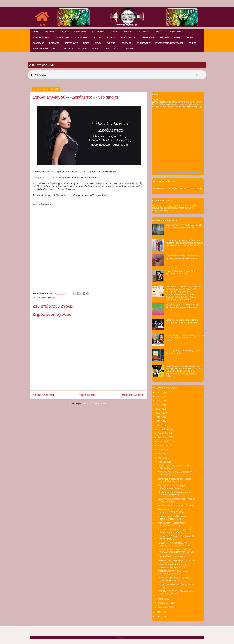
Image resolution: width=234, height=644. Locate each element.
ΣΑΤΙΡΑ (86, 43)
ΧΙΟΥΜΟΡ (82, 49)
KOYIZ (106, 49)
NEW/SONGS (129, 49)
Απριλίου (163, 462)
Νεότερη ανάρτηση (43, 395)
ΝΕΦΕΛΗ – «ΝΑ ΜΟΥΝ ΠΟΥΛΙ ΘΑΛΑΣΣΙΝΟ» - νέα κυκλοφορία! (174, 544)
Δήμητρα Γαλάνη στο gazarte (171, 556)
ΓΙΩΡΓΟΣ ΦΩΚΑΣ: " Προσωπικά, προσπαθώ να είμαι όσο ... (173, 572)
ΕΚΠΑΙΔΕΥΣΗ (175, 32)
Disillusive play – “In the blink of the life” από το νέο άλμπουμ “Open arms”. (184, 226)
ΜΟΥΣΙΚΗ (111, 37)
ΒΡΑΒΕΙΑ (65, 32)
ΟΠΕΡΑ (177, 37)
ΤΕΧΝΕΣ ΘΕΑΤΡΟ (40, 49)
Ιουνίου (162, 454)
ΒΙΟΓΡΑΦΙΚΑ (50, 32)
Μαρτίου (162, 599)
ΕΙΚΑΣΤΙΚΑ (128, 32)
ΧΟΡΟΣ (95, 49)
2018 (158, 421)
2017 (158, 425)
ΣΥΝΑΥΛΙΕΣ (126, 43)
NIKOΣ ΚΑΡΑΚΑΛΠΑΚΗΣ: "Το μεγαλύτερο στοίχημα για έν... (172, 566)
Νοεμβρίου (163, 433)
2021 (158, 409)
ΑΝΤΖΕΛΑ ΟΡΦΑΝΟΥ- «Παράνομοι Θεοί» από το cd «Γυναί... (174, 531)
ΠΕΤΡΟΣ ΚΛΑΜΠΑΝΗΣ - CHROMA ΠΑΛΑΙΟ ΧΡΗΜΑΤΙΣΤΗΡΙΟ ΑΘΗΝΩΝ (176, 551)
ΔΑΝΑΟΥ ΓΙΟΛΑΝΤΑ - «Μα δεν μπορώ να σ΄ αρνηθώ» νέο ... (176, 592)
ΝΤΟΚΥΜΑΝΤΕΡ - (147, 37)
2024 (158, 396)
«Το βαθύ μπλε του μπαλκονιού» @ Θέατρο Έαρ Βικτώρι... (174, 493)
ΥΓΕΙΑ (56, 49)
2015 (158, 616)
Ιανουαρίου (164, 607)
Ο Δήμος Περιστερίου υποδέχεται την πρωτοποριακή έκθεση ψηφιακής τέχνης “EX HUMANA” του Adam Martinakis (184, 243)
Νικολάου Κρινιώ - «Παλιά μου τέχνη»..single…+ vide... (172, 517)
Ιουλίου (162, 449)
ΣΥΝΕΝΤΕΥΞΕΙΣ (143, 43)
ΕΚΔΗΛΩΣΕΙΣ (144, 32)
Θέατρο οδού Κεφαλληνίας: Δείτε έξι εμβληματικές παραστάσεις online (182, 321)
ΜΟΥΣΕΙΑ (98, 37)
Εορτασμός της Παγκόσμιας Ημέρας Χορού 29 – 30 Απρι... (174, 480)
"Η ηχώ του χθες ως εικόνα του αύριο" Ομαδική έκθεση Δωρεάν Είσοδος (183, 306)
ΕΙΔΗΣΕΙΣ (114, 32)
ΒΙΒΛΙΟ (36, 32)
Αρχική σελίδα (87, 395)
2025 (158, 392)
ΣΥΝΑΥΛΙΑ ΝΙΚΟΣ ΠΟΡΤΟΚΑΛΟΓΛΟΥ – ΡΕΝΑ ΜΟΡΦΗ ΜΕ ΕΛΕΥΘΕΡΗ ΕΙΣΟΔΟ (185, 338)
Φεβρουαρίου (165, 603)
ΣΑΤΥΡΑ (98, 43)
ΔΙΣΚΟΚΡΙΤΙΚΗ (98, 32)
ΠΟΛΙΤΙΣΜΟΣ (38, 43)
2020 (158, 413)
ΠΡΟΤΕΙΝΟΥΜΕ (71, 43)
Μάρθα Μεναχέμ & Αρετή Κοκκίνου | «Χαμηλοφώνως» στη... (174, 579)
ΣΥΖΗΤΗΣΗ (111, 43)
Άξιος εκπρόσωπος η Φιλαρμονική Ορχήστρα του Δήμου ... (173, 487)
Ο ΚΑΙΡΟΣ (165, 37)
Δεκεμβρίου (164, 429)
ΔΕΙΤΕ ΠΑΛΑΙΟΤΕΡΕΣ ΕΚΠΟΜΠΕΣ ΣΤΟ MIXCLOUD (178, 188)
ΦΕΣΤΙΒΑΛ (68, 49)
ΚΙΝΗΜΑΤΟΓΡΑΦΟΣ (64, 37)
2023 (158, 401)
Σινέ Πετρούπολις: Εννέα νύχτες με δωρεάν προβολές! (182, 352)
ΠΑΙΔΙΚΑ (190, 37)
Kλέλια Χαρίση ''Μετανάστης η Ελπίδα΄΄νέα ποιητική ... (171, 524)
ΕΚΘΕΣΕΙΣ (159, 32)
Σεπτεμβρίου (164, 441)
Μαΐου (161, 458)
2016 (158, 612)
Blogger (120, 638)
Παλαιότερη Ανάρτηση (132, 395)
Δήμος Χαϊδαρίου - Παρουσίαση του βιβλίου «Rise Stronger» (182, 272)
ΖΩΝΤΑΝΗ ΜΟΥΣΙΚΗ (42, 37)
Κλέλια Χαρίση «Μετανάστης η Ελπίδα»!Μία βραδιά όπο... (176, 467)
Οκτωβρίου (164, 437)
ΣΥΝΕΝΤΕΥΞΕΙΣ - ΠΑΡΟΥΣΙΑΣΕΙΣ (169, 43)
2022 (158, 405)
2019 (158, 417)
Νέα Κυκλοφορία (128, 37)
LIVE (116, 49)
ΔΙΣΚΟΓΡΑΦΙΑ (80, 32)
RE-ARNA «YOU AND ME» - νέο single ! (176, 505)
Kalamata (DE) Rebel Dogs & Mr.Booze (176, 560)
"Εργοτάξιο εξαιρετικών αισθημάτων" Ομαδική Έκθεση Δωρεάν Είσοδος (183, 257)
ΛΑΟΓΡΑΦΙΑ (83, 37)
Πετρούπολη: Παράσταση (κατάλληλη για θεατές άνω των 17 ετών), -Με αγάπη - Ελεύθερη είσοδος (183, 289)
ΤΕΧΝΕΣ (192, 43)
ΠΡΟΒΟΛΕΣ (54, 43)
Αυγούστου (164, 445)
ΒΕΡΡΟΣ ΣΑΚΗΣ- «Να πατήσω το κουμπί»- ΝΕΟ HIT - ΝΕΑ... (174, 511)
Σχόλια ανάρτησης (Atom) (95, 403)
